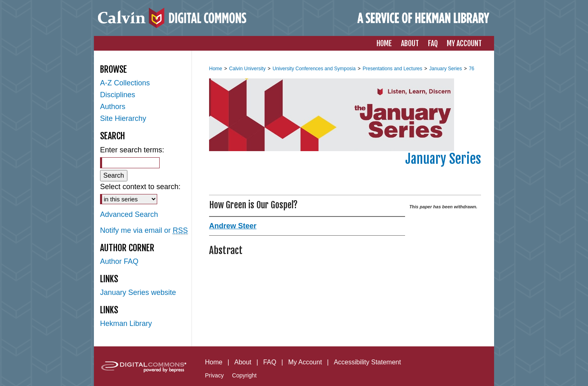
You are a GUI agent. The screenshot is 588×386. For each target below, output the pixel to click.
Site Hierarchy (123, 118)
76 (471, 69)
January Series (445, 69)
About (243, 362)
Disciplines (118, 95)
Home (216, 69)
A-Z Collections (125, 83)
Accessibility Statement (367, 362)
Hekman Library (126, 324)
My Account (305, 362)
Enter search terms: (132, 150)
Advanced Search (129, 214)
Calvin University (247, 69)
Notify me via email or (144, 231)
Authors (113, 107)
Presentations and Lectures (392, 69)
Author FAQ (119, 261)
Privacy (214, 375)
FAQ (270, 362)
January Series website (138, 292)
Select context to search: (140, 187)
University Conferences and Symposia (314, 69)
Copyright (244, 375)
